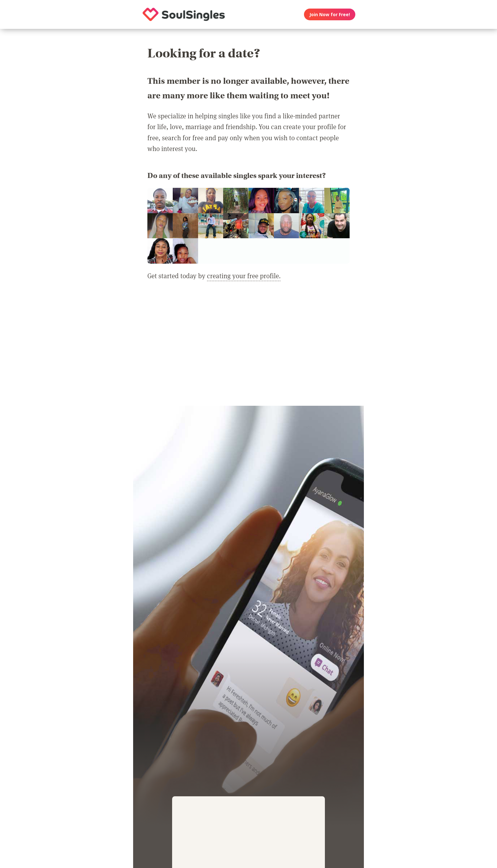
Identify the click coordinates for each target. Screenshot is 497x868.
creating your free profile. (244, 276)
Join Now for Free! (330, 14)
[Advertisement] (248, 347)
